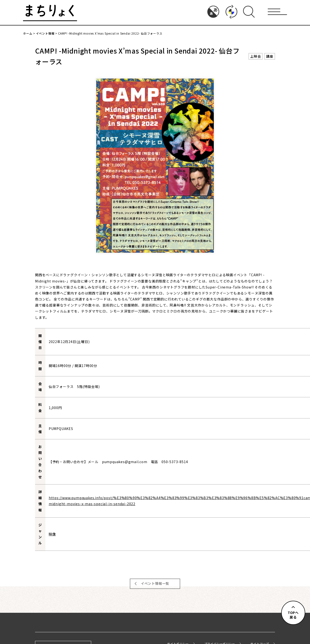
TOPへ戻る (293, 615)
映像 (52, 534)
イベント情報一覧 (155, 581)
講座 (270, 56)
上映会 (256, 56)
